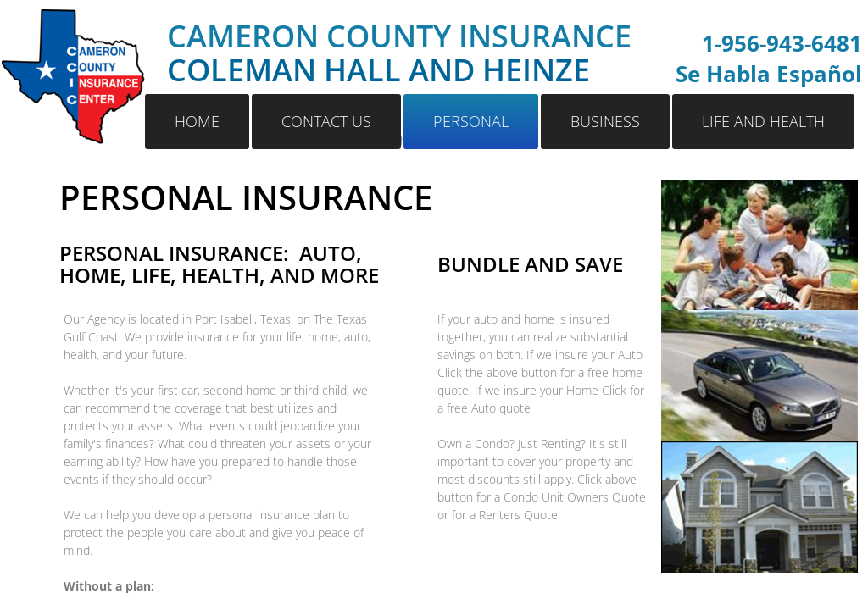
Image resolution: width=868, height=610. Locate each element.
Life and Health (763, 121)
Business (605, 121)
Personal (471, 121)
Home (197, 121)
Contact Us (326, 121)
